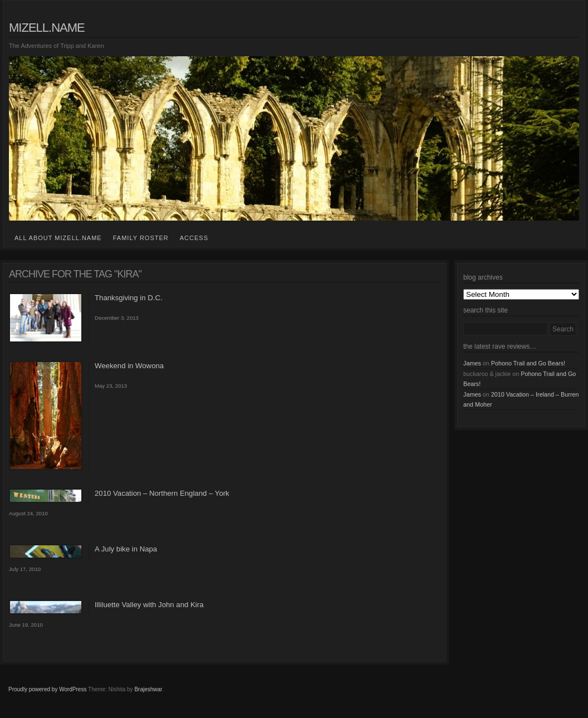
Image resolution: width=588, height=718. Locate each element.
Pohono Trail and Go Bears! (528, 363)
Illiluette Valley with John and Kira (149, 605)
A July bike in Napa (126, 549)
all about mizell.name (58, 238)
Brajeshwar (148, 689)
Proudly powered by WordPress (47, 689)
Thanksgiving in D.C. (129, 298)
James (472, 363)
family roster (141, 238)
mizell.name (47, 28)
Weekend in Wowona (129, 366)
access (194, 238)
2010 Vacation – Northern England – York (162, 493)
